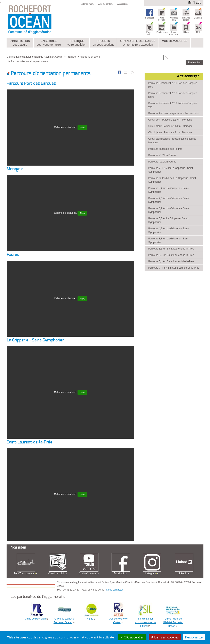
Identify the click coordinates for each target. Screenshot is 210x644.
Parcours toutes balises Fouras (165, 149)
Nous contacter (115, 590)
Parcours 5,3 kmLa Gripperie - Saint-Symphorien (168, 220)
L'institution (20, 43)
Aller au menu (88, 4)
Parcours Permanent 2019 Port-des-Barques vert (173, 105)
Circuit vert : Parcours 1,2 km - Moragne (170, 120)
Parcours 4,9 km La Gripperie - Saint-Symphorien (169, 230)
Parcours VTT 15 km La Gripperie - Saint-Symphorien (171, 170)
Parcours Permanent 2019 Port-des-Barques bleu (173, 85)
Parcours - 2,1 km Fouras (162, 162)
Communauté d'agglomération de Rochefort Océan (35, 57)
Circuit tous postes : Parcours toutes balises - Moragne (173, 141)
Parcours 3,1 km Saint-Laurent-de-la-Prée (171, 249)
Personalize (194, 637)
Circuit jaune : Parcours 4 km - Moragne (170, 132)
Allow (82, 128)
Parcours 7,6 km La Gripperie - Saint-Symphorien (169, 200)
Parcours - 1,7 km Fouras (162, 155)
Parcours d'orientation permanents (30, 61)
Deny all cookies (165, 637)
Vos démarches (175, 41)
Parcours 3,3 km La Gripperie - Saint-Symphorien (169, 240)
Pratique (77, 43)
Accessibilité (123, 4)
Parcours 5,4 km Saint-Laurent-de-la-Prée (171, 261)
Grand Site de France (138, 43)
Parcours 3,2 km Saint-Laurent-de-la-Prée (171, 255)
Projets (103, 43)
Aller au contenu (106, 4)
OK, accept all (132, 637)
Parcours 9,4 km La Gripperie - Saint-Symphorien (169, 190)
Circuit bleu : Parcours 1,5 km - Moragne (170, 126)
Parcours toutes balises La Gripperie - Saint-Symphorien (172, 180)
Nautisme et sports (90, 57)
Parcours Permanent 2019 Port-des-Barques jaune (173, 95)
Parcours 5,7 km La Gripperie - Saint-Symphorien (169, 210)
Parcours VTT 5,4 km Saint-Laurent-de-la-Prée (174, 268)
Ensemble (49, 43)
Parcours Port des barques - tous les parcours (173, 113)
